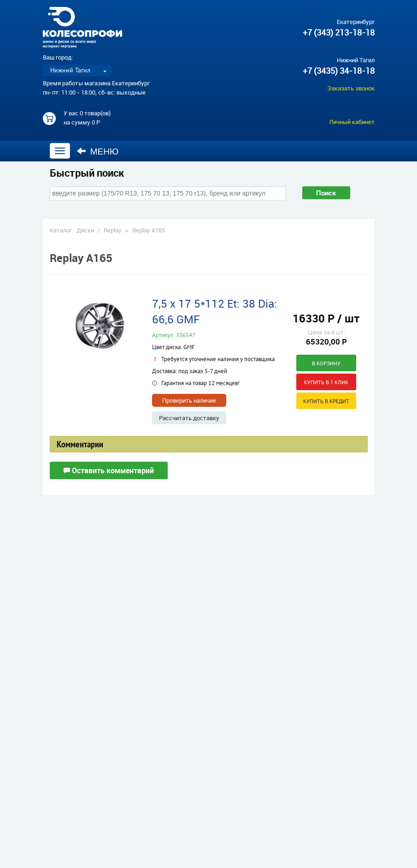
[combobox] (168, 193)
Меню (98, 151)
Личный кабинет (352, 122)
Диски (85, 230)
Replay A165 (149, 230)
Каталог (61, 230)
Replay (113, 230)
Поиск (326, 193)
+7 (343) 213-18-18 (339, 32)
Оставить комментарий (109, 470)
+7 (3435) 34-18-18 (339, 71)
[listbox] (77, 70)
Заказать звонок (351, 88)
